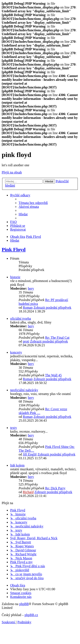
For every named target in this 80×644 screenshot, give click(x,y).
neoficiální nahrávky (24, 390)
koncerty (16, 352)
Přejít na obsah (12, 172)
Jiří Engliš (30, 454)
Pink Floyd (14, 249)
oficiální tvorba (21, 319)
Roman (28, 308)
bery (31, 288)
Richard (28, 492)
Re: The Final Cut (57, 338)
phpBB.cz (31, 615)
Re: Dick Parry (55, 488)
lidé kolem (17, 465)
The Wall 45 (53, 375)
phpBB (24, 604)
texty (14, 428)
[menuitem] (33, 203)
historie (15, 277)
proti (26, 341)
